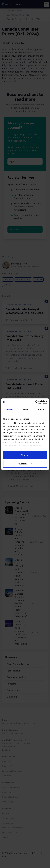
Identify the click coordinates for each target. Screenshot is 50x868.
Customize (25, 464)
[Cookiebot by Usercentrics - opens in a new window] (36, 402)
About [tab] (41, 409)
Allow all (25, 455)
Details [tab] (25, 409)
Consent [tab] (9, 409)
